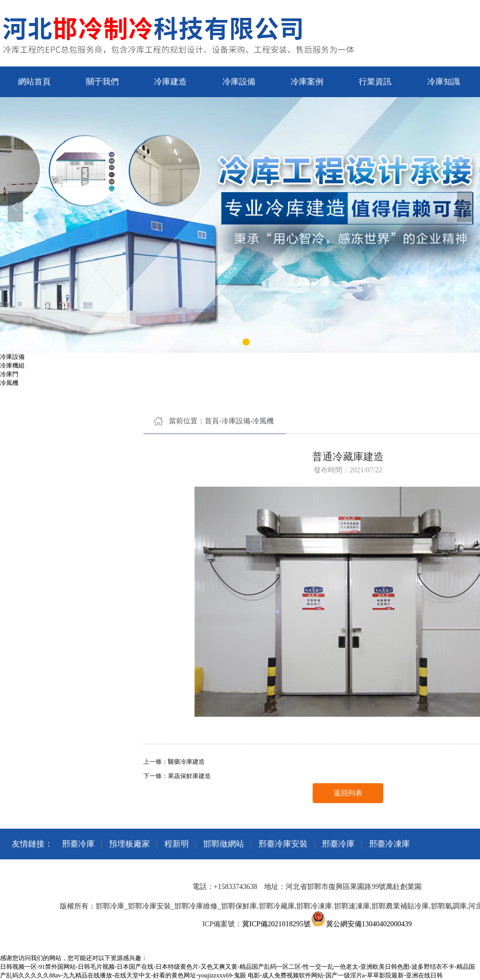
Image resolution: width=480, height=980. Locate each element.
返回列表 (348, 793)
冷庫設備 (239, 82)
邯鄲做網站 (224, 844)
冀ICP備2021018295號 (276, 924)
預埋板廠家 (129, 844)
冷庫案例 (307, 82)
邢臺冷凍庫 (389, 844)
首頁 (212, 421)
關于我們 (102, 82)
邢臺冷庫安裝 (283, 844)
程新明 (177, 844)
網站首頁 (34, 82)
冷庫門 (9, 374)
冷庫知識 (444, 82)
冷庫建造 (170, 82)
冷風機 (9, 383)
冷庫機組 (12, 366)
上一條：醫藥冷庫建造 (174, 762)
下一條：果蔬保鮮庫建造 (177, 776)
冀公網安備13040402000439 (369, 924)
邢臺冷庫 (78, 844)
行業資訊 (375, 82)
